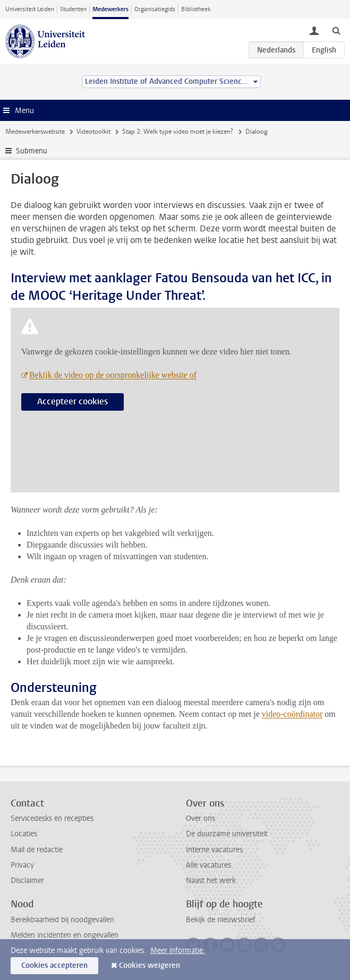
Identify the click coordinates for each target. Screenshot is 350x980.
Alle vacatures (208, 865)
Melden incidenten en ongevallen (65, 935)
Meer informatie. (178, 951)
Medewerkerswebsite (35, 132)
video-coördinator (292, 714)
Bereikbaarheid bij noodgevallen (62, 920)
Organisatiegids (155, 9)
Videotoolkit (93, 132)
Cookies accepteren (54, 965)
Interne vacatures (214, 850)
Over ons (200, 818)
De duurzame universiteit (227, 834)
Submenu (32, 151)
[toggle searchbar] (336, 30)
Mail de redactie (37, 850)
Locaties (24, 834)
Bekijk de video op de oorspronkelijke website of (113, 375)
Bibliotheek (196, 9)
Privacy (22, 865)
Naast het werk (211, 881)
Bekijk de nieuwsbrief (221, 920)
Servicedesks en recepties (52, 818)
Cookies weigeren (150, 965)
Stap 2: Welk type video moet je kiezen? (178, 132)
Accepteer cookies (72, 401)
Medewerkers (110, 9)
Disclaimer (27, 881)
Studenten (73, 9)
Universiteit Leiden (30, 9)
